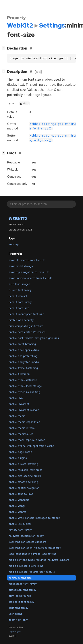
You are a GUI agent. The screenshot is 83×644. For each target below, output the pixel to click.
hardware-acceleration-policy (26, 536)
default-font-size (19, 308)
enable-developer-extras (24, 350)
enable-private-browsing (23, 464)
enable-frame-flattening (23, 368)
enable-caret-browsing (22, 344)
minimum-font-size (20, 578)
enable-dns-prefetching (23, 356)
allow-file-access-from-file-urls (27, 260)
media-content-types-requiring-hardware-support (39, 560)
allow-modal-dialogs (21, 266)
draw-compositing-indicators (26, 326)
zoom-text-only (18, 620)
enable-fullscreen (19, 374)
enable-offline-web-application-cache (31, 446)
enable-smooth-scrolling (23, 482)
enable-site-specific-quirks (25, 476)
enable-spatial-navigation (24, 488)
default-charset (18, 296)
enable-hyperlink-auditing (24, 392)
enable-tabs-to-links (21, 494)
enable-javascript (19, 404)
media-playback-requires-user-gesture (32, 572)
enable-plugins (18, 458)
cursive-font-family (20, 290)
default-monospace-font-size (26, 314)
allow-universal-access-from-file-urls (30, 278)
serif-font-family (18, 608)
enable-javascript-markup (24, 410)
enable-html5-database (23, 380)
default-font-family (20, 302)
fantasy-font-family (20, 530)
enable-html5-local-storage (25, 386)
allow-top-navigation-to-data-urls (29, 272)
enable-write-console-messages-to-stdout (34, 518)
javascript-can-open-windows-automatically (35, 548)
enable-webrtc (17, 512)
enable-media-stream (22, 428)
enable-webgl (17, 506)
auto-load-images (19, 284)
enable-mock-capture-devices (27, 440)
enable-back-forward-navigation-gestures (34, 338)
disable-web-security (21, 320)
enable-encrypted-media (24, 362)
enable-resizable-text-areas (25, 470)
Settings (14, 244)
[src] (38, 72)
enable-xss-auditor (20, 524)
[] (4, 48)
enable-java (16, 398)
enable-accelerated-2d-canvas (27, 332)
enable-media (17, 416)
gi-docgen (16, 631)
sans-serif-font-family (21, 602)
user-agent (15, 614)
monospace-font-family (23, 584)
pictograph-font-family (22, 590)
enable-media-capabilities (24, 422)
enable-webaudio (19, 500)
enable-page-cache (20, 452)
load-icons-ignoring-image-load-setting (33, 554)
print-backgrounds (20, 596)
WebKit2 (18, 219)
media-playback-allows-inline (26, 566)
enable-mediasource (21, 434)
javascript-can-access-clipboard (27, 542)
